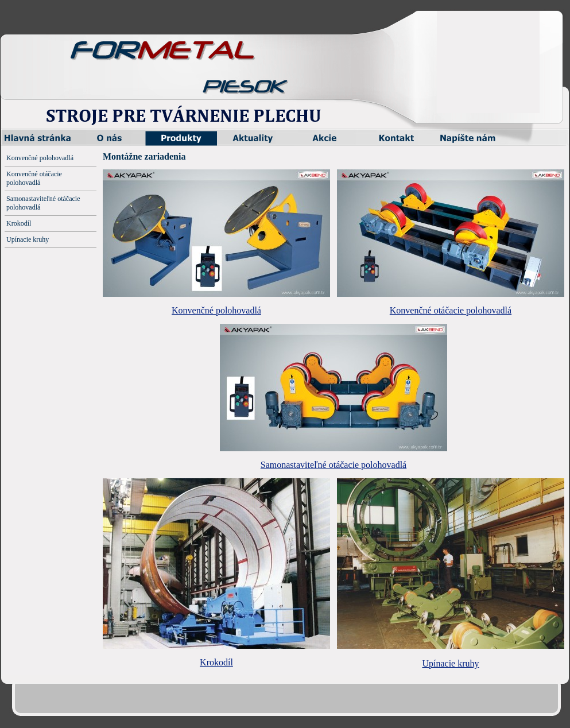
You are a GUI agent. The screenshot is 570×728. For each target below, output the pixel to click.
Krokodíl (216, 662)
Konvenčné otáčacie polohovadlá (451, 310)
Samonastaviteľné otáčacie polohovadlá (334, 465)
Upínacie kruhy (450, 663)
